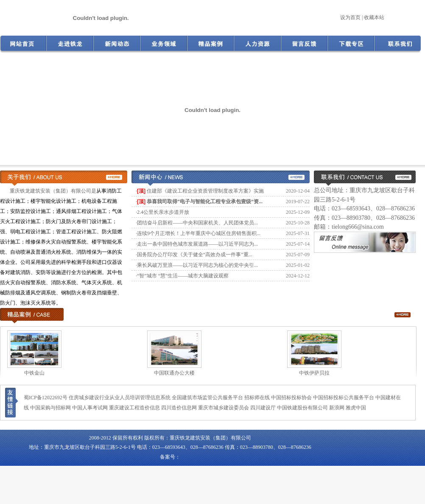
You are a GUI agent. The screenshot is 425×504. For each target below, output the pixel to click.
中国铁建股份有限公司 (302, 408)
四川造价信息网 (179, 408)
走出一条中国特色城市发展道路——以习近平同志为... (197, 244)
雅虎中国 (356, 408)
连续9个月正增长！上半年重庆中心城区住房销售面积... (199, 233)
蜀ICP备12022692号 (46, 398)
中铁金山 (37, 373)
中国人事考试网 (90, 408)
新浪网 (337, 408)
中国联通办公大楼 (177, 373)
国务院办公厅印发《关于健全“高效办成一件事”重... (195, 255)
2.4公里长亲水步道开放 (163, 212)
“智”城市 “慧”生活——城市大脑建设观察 (183, 276)
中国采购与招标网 (50, 408)
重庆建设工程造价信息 (134, 408)
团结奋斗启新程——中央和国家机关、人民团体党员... (197, 223)
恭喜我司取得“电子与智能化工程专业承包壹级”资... (205, 202)
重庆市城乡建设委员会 (224, 408)
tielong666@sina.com (358, 227)
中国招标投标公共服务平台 (344, 398)
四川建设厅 (263, 408)
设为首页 (350, 17)
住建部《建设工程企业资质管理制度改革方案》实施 (205, 191)
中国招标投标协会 (291, 398)
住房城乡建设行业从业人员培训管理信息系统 (120, 398)
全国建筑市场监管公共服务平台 (207, 398)
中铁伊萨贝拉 (317, 373)
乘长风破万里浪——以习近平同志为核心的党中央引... (197, 265)
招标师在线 (257, 398)
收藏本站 (374, 17)
